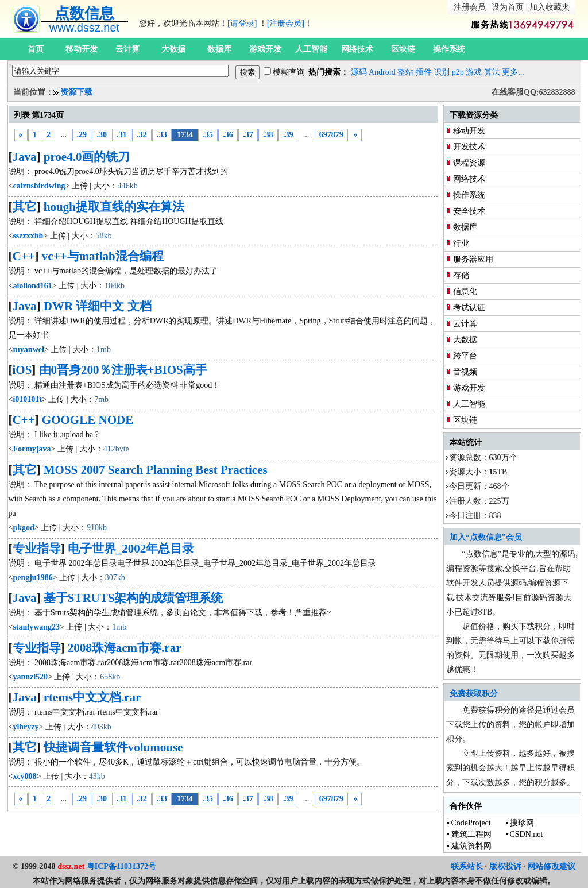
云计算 (127, 49)
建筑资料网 (471, 846)
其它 (25, 207)
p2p (458, 72)
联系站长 (467, 866)
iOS (22, 370)
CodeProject (471, 823)
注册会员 (470, 7)
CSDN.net (527, 834)
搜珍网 (522, 823)
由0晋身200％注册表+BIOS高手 (123, 370)
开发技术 (469, 147)
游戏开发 (265, 49)
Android (382, 72)
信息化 (465, 292)
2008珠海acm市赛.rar (125, 648)
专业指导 (37, 549)
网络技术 (357, 49)
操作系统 (449, 49)
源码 (359, 72)
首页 (36, 49)
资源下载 (76, 92)
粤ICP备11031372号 (121, 866)
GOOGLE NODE (88, 420)
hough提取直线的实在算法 (114, 207)
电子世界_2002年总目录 (131, 549)
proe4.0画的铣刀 (87, 157)
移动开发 (82, 49)
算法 (492, 72)
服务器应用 (473, 259)
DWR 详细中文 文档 (98, 306)
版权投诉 (505, 866)
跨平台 (465, 356)
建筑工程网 (471, 834)
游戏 (474, 72)
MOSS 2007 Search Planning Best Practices (156, 470)
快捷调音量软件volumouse (113, 747)
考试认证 (469, 308)
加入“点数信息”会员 (486, 537)
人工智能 (311, 49)
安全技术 (469, 211)
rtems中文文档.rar (92, 697)
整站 (405, 72)
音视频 (465, 372)
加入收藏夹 (550, 7)
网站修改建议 (551, 866)
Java (25, 157)
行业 (461, 243)
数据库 (219, 49)
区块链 (403, 49)
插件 (424, 72)
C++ (24, 256)
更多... (513, 72)
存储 (461, 275)
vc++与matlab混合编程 (103, 256)
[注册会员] (286, 23)
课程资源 (469, 163)
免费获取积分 (474, 694)
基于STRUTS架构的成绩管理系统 (134, 598)
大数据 (173, 49)
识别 (442, 72)
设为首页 (508, 7)
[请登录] (242, 23)
